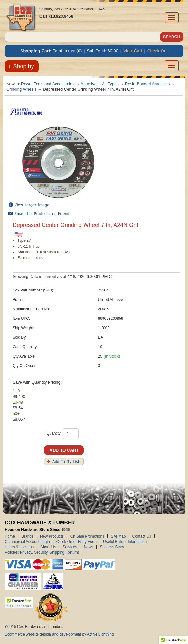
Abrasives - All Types (99, 84)
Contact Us (142, 536)
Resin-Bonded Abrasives (147, 84)
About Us (48, 547)
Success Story (112, 547)
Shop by (22, 66)
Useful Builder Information (125, 542)
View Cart (133, 51)
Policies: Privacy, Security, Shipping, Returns (42, 552)
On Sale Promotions (87, 536)
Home (10, 536)
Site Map (118, 536)
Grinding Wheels (21, 89)
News (88, 547)
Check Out (158, 51)
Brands (27, 536)
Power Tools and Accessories (48, 84)
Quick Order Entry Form (76, 542)
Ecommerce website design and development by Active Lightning (59, 634)
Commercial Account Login (27, 542)
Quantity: (54, 433)
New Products (52, 536)
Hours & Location (19, 547)
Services (70, 547)
